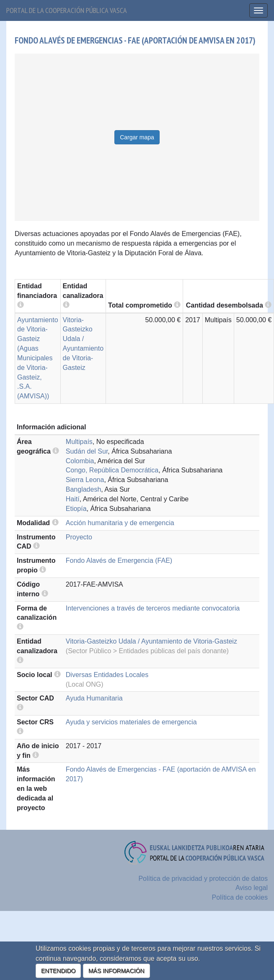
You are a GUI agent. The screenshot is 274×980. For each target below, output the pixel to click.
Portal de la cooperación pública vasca (67, 10)
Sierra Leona (85, 480)
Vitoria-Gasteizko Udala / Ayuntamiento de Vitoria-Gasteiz (151, 641)
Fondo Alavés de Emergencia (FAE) (119, 561)
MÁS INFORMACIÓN (116, 971)
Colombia (80, 461)
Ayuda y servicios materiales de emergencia (131, 722)
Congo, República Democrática (112, 470)
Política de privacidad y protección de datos (203, 879)
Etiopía (76, 509)
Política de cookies (240, 897)
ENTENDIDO (58, 971)
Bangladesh (84, 489)
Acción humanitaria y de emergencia (120, 523)
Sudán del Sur (87, 451)
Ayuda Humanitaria (94, 698)
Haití (73, 499)
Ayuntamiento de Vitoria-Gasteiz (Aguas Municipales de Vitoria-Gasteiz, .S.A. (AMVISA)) (38, 358)
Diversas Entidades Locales (107, 675)
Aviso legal (252, 888)
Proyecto (79, 537)
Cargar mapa (137, 137)
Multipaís (79, 442)
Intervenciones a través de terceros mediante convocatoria (153, 608)
